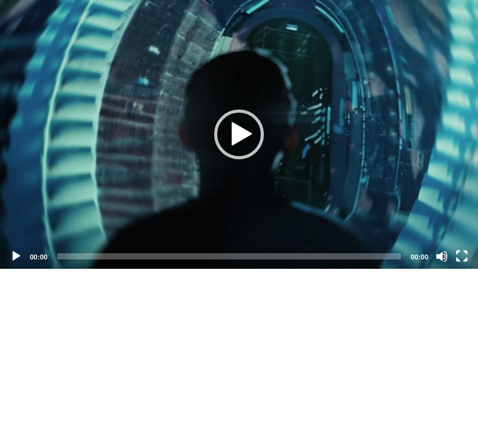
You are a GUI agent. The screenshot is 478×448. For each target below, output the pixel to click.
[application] (239, 134)
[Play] (16, 256)
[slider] (229, 256)
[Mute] (442, 256)
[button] (239, 134)
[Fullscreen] (462, 256)
